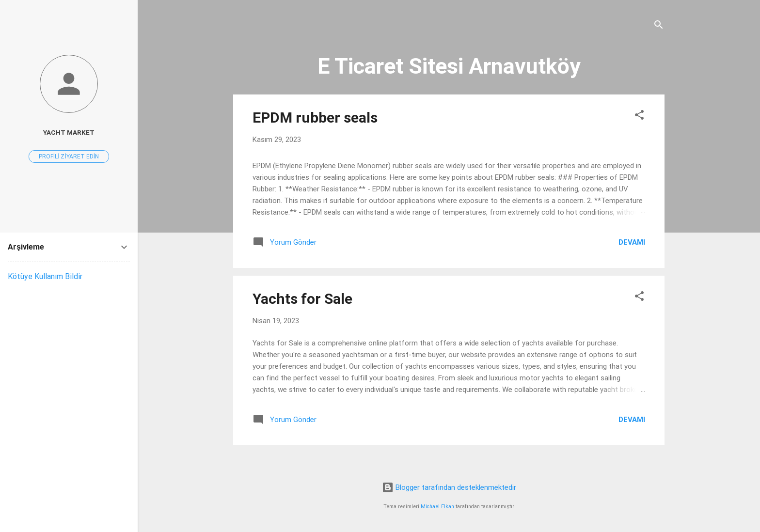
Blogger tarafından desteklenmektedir (449, 487)
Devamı (632, 242)
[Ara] (659, 26)
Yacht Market (69, 132)
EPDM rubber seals (315, 117)
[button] (639, 117)
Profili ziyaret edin (69, 156)
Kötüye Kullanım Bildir (45, 276)
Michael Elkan (437, 507)
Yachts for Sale (302, 299)
